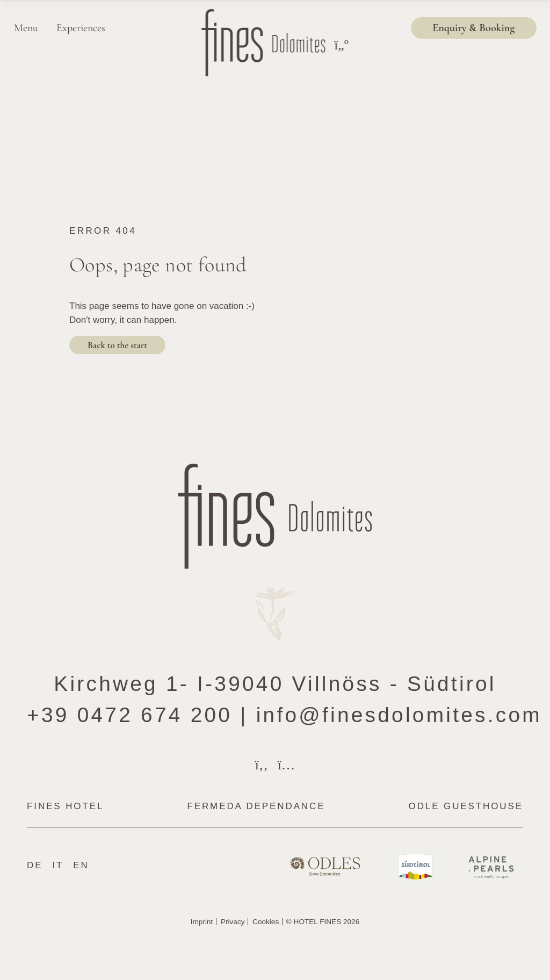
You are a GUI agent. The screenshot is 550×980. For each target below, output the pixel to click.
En (81, 865)
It (58, 865)
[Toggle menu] (341, 45)
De (35, 865)
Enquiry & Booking (473, 28)
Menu (26, 28)
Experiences (81, 28)
